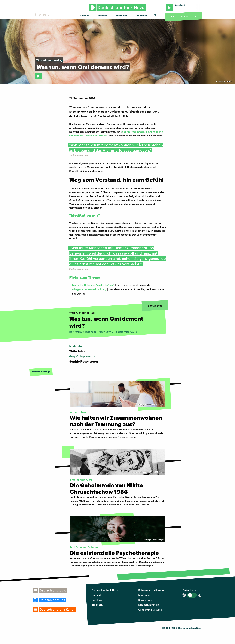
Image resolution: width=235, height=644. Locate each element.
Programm (121, 16)
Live (172, 17)
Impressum (145, 595)
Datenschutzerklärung (151, 590)
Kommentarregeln (149, 605)
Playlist (184, 17)
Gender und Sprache (150, 610)
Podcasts (102, 16)
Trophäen (97, 605)
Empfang (97, 600)
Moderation (141, 16)
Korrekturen (145, 600)
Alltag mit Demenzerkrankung (89, 289)
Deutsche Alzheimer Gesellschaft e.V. (93, 285)
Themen (85, 16)
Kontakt (96, 595)
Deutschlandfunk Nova (105, 590)
